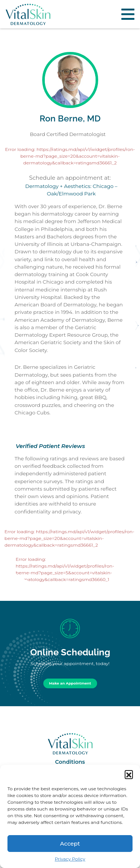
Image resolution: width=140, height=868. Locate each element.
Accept (70, 844)
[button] (129, 774)
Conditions (70, 762)
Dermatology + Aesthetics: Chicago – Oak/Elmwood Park (71, 190)
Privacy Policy (70, 859)
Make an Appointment (70, 683)
